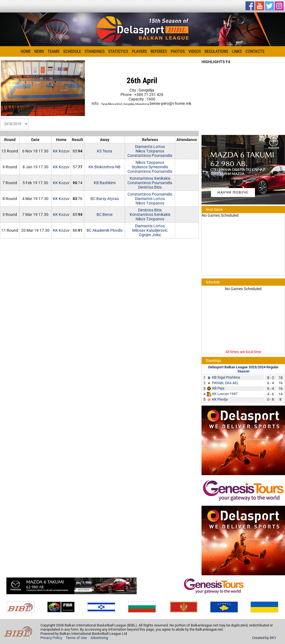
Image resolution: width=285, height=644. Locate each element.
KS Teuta (105, 151)
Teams (54, 51)
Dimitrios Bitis (150, 187)
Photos (178, 51)
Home (26, 51)
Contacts (255, 51)
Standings (95, 51)
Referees (159, 51)
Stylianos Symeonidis (150, 167)
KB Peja (218, 388)
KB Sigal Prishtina (226, 377)
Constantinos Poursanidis (150, 156)
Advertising (99, 638)
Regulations (216, 51)
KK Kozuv (61, 151)
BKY (273, 638)
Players (139, 51)
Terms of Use (76, 638)
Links (237, 51)
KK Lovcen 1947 (225, 394)
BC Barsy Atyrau (105, 199)
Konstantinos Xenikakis (150, 178)
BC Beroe (105, 214)
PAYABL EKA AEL (225, 383)
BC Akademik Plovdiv (105, 230)
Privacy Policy (51, 638)
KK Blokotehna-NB (105, 167)
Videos (195, 51)
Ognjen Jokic (150, 235)
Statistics (118, 51)
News (39, 51)
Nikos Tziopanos (150, 151)
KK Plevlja (220, 399)
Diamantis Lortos (150, 147)
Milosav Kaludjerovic (150, 230)
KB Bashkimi (105, 183)
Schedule (72, 51)
